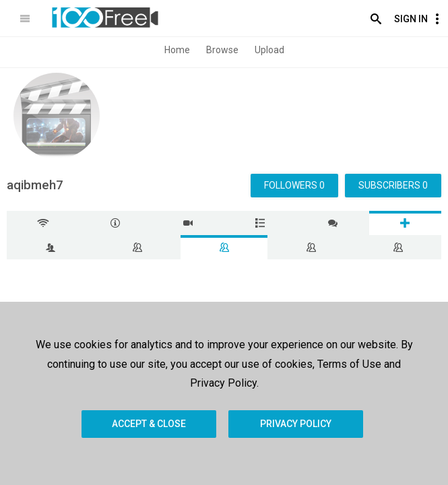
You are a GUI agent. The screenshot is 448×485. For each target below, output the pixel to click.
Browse (222, 50)
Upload (269, 50)
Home (177, 50)
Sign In (411, 19)
